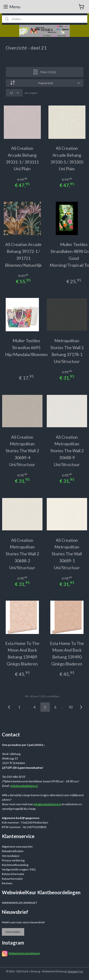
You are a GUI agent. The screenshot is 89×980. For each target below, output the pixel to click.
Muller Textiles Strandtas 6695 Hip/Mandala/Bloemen (26, 347)
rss (81, 971)
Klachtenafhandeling (15, 865)
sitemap (73, 971)
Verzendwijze (11, 856)
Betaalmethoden (13, 851)
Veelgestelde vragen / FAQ (19, 869)
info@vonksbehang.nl (24, 786)
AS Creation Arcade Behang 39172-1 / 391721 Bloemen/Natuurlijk (23, 255)
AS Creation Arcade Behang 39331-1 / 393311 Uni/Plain (22, 158)
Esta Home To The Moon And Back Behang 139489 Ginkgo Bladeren (22, 653)
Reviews (7, 883)
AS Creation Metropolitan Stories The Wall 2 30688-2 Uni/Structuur (22, 554)
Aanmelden (13, 932)
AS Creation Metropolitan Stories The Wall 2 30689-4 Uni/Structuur (22, 450)
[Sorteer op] (45, 83)
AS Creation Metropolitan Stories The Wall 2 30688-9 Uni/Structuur (67, 450)
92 (71, 707)
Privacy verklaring (13, 860)
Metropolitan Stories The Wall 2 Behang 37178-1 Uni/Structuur (67, 351)
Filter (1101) (44, 72)
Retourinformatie (13, 874)
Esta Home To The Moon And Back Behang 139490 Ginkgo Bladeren (67, 653)
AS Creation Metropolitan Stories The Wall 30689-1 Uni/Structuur (67, 554)
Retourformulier (12, 879)
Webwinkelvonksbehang (24, 953)
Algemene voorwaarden (17, 847)
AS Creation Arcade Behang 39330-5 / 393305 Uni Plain (67, 158)
